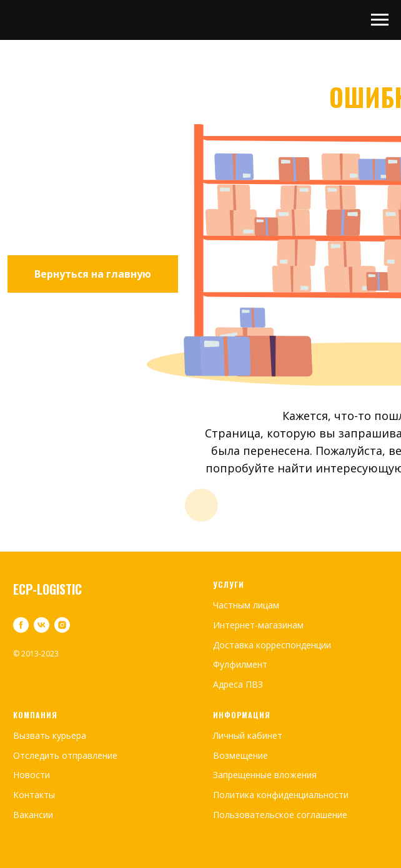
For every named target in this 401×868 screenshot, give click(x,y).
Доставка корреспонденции (272, 645)
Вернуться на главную (93, 274)
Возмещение (240, 755)
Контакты (34, 795)
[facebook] (21, 625)
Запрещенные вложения (265, 775)
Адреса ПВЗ (238, 684)
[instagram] (62, 625)
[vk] (42, 625)
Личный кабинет (248, 735)
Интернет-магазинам (258, 625)
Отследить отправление (65, 755)
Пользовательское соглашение (280, 815)
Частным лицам (246, 605)
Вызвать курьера (50, 735)
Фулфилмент (240, 664)
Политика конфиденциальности (281, 795)
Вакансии (33, 815)
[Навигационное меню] (380, 20)
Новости (32, 775)
